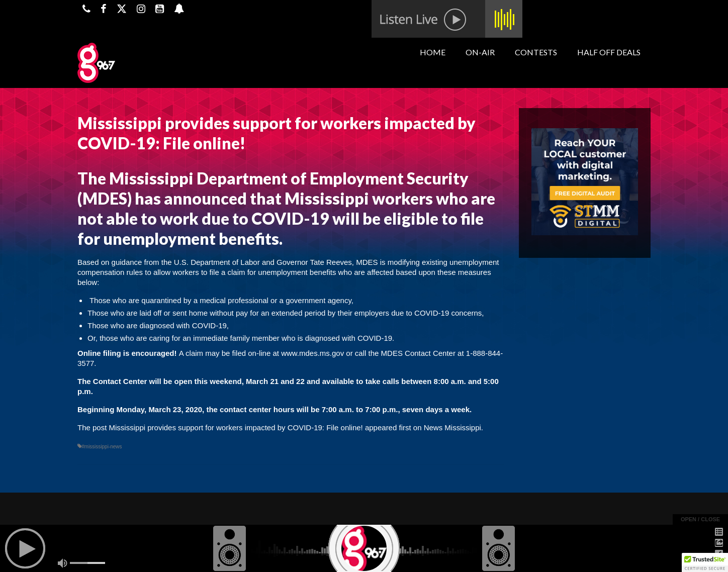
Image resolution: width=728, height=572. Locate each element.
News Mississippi (452, 427)
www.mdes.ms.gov (312, 353)
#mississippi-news (102, 447)
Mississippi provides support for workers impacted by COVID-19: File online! (236, 427)
